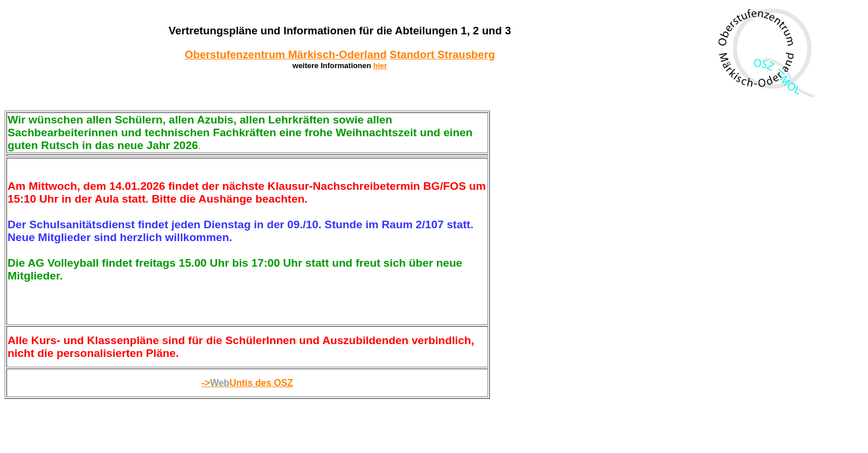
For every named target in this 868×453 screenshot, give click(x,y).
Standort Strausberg (442, 54)
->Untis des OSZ (247, 383)
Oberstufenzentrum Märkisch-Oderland (285, 54)
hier (380, 66)
